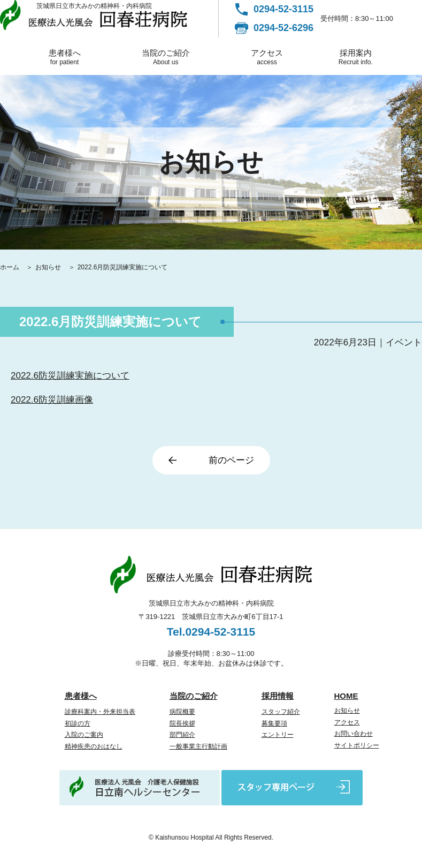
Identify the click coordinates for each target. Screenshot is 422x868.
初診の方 (78, 723)
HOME (346, 696)
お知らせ (49, 267)
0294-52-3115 (283, 9)
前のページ (231, 460)
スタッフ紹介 (281, 712)
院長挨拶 (182, 723)
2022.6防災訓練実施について (70, 376)
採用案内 (355, 57)
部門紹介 (182, 735)
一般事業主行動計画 (198, 746)
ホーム (10, 267)
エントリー (278, 735)
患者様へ (64, 57)
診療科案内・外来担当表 (100, 712)
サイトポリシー (357, 745)
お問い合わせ (354, 734)
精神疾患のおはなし (94, 746)
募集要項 (274, 723)
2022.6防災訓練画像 (52, 400)
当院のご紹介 (166, 57)
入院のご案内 (84, 735)
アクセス (267, 57)
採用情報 (278, 696)
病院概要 (182, 712)
